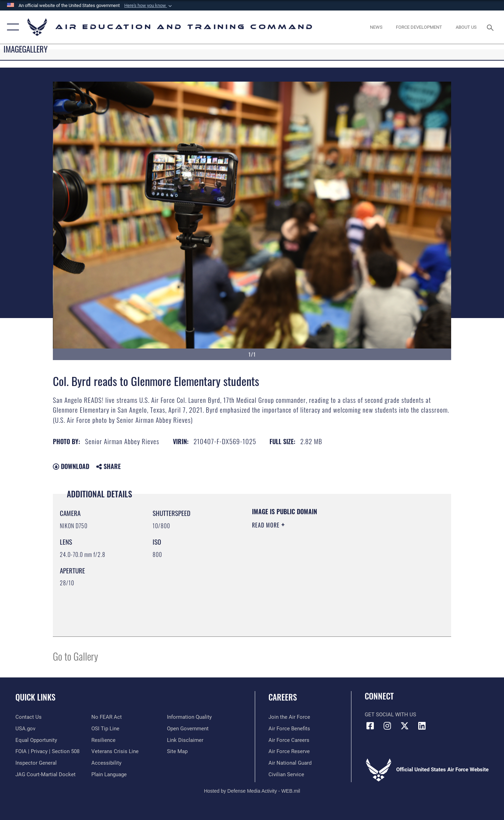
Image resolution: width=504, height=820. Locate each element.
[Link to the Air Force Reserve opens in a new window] (289, 751)
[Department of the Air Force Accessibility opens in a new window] (106, 763)
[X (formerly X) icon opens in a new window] (405, 726)
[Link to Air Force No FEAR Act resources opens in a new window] (107, 717)
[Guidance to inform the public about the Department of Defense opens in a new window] (189, 717)
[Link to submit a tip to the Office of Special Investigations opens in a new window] (105, 729)
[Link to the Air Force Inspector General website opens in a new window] (36, 763)
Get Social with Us (390, 715)
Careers (283, 697)
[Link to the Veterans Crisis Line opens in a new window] (115, 751)
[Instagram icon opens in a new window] (387, 726)
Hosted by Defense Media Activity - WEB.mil (252, 791)
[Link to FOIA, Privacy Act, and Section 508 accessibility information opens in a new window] (47, 751)
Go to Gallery (75, 656)
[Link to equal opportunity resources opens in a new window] (36, 740)
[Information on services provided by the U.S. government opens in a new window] (25, 729)
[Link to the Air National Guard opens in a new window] (290, 763)
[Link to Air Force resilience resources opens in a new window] (103, 740)
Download (71, 466)
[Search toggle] (491, 27)
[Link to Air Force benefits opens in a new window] (289, 729)
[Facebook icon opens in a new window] (370, 726)
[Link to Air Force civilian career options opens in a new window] (286, 774)
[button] (149, 6)
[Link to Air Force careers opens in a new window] (289, 740)
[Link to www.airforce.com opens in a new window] (289, 717)
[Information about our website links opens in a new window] (185, 740)
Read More (267, 525)
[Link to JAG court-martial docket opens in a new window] (45, 774)
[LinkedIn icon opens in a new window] (422, 726)
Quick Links (35, 697)
